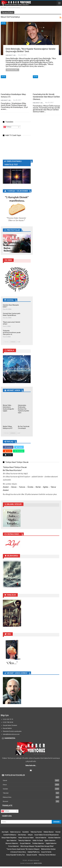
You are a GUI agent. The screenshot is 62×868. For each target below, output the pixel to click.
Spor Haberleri (12, 841)
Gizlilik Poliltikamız (10, 835)
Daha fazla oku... (12, 70)
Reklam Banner (49, 832)
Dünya (5, 785)
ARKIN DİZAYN (38, 863)
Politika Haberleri (38, 843)
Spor (3, 23)
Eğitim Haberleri (50, 841)
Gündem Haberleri (54, 838)
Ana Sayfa (5, 832)
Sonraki (13, 342)
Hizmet (58, 832)
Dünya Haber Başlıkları (9, 838)
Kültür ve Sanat (38, 841)
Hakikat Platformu (34, 852)
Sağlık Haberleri (51, 843)
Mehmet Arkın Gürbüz (48, 849)
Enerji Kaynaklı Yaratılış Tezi (16, 855)
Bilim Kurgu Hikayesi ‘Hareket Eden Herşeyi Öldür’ (37, 846)
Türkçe (7, 127)
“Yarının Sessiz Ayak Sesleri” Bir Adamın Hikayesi (23, 849)
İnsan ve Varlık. (46, 852)
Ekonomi (5, 801)
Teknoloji (6, 793)
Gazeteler (26, 832)
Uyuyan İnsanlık (32, 855)
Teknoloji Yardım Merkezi (47, 855)
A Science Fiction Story (18, 852)
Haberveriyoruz (15, 832)
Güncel (5, 780)
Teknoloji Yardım (36, 832)
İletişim (30, 835)
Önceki (6, 342)
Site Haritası (22, 835)
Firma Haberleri (14, 846)
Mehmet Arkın (7, 797)
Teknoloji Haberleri (25, 841)
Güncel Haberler (41, 838)
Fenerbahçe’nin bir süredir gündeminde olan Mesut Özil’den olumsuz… (46, 97)
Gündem (5, 789)
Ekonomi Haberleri (12, 843)
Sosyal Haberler (25, 843)
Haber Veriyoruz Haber (26, 838)
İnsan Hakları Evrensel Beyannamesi (47, 835)
